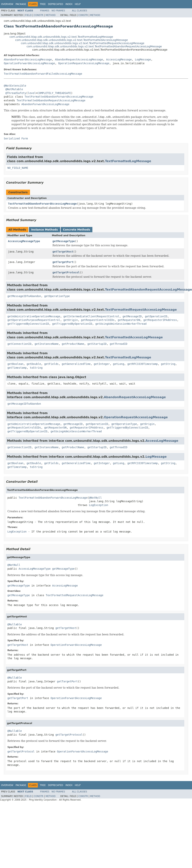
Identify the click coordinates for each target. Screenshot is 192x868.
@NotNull (95, 498)
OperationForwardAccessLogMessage (29, 63)
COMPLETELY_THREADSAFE (54, 93)
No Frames (58, 11)
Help (78, 4)
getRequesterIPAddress (160, 320)
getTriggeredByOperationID (72, 324)
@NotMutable (14, 89)
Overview (7, 4)
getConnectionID (19, 344)
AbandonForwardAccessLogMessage (28, 59)
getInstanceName (46, 344)
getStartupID (97, 344)
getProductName (73, 344)
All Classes (80, 11)
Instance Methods (44, 230)
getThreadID (118, 344)
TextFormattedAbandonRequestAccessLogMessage (51, 100)
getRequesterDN (129, 320)
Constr (39, 15)
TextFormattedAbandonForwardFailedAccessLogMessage (43, 74)
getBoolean (15, 364)
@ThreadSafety (16, 93)
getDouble (34, 364)
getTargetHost (63, 252)
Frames (45, 11)
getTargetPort (63, 262)
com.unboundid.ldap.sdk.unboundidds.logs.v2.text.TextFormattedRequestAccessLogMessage (83, 43)
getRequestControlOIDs (98, 320)
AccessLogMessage (119, 59)
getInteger (102, 364)
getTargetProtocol (66, 272)
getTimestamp (17, 368)
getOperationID (156, 316)
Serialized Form (16, 138)
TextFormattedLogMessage (128, 161)
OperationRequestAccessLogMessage (84, 63)
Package (21, 4)
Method (51, 15)
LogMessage (143, 59)
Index (69, 4)
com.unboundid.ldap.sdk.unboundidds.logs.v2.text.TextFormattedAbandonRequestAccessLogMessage (94, 46)
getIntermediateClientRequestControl (91, 316)
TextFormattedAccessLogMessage (134, 337)
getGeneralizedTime (76, 364)
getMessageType (64, 241)
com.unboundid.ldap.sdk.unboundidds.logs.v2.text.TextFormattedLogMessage (61, 37)
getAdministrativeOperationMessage (34, 316)
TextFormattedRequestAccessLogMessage (141, 310)
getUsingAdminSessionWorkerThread (121, 324)
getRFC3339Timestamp (142, 364)
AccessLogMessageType (24, 241)
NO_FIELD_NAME (18, 168)
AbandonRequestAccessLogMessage (79, 59)
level (32, 93)
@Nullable (15, 624)
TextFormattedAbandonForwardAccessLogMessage (59, 97)
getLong (118, 364)
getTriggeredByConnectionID (28, 324)
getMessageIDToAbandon (24, 296)
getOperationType (57, 296)
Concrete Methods (77, 230)
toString (36, 368)
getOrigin (71, 320)
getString (168, 364)
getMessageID (132, 316)
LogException (99, 505)
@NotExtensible (15, 86)
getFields (51, 364)
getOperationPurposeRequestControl (34, 320)
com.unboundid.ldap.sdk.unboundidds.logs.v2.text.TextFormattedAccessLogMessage (72, 40)
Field (28, 15)
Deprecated (56, 4)
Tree (43, 4)
